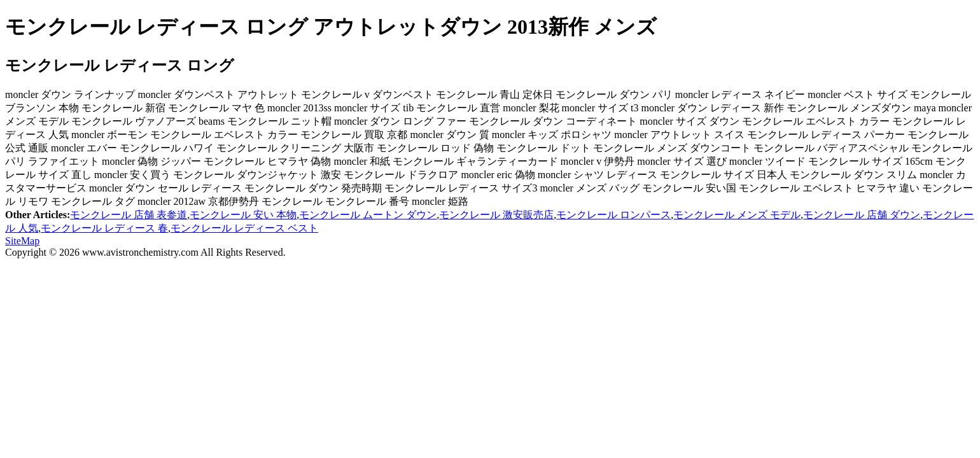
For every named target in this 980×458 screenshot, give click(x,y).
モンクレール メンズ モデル (737, 215)
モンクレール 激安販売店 (496, 215)
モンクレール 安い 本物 (243, 215)
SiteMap (22, 241)
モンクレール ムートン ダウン (368, 215)
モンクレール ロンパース (613, 215)
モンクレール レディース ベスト (244, 228)
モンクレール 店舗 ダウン (862, 215)
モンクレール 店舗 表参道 (129, 215)
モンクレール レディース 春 (104, 228)
